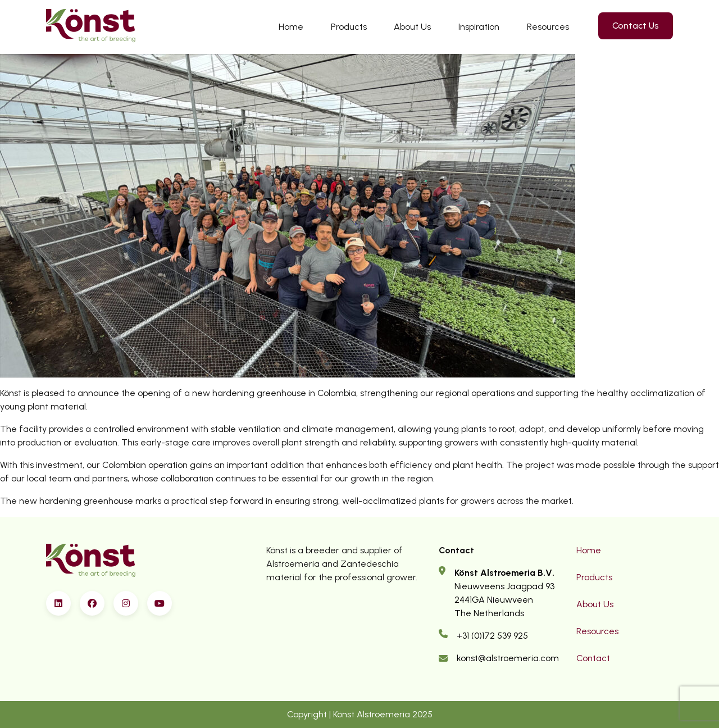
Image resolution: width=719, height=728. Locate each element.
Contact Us (636, 26)
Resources (548, 27)
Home (291, 27)
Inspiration (479, 27)
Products (349, 27)
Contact (593, 658)
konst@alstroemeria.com (508, 658)
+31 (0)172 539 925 (492, 636)
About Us (412, 27)
